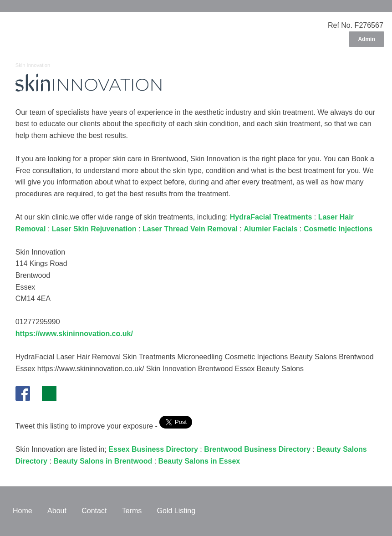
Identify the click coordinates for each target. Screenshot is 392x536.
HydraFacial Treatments (271, 217)
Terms (132, 511)
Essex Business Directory (153, 449)
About (57, 511)
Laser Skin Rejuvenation (94, 229)
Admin (366, 39)
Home (23, 511)
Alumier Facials (270, 229)
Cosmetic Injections (338, 229)
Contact (94, 511)
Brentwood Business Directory (257, 449)
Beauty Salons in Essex (199, 461)
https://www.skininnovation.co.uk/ (74, 334)
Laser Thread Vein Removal (190, 229)
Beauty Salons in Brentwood (103, 461)
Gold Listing (176, 511)
